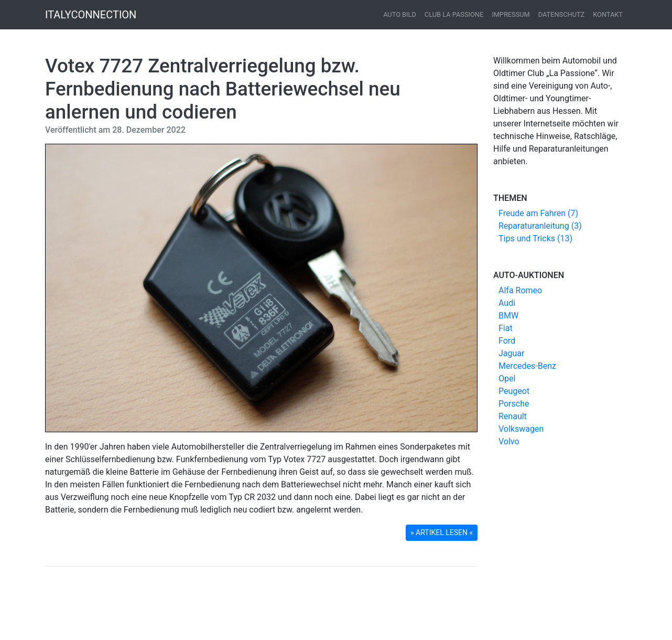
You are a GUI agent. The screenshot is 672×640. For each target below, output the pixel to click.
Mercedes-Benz (527, 366)
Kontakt (608, 14)
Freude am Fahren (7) (538, 213)
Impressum (511, 14)
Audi (507, 303)
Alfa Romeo (520, 290)
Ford (507, 341)
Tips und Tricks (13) (535, 238)
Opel (507, 378)
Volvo (509, 441)
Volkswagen (521, 429)
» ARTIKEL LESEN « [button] (442, 532)
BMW (508, 316)
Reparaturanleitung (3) (540, 226)
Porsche (514, 404)
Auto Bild (400, 14)
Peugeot (514, 391)
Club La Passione (454, 14)
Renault (513, 416)
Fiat (506, 328)
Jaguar (511, 353)
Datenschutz (562, 14)
